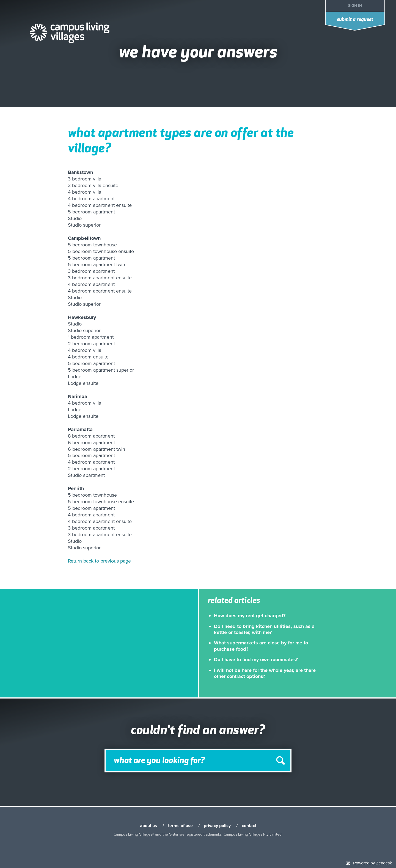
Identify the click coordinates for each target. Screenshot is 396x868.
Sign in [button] (355, 6)
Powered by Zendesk (372, 863)
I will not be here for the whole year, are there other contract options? (265, 673)
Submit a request (355, 20)
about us (148, 826)
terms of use (180, 826)
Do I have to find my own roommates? (256, 660)
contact (249, 826)
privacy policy (217, 826)
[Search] (198, 760)
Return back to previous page (99, 561)
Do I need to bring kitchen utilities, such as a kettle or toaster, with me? (264, 629)
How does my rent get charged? (250, 616)
